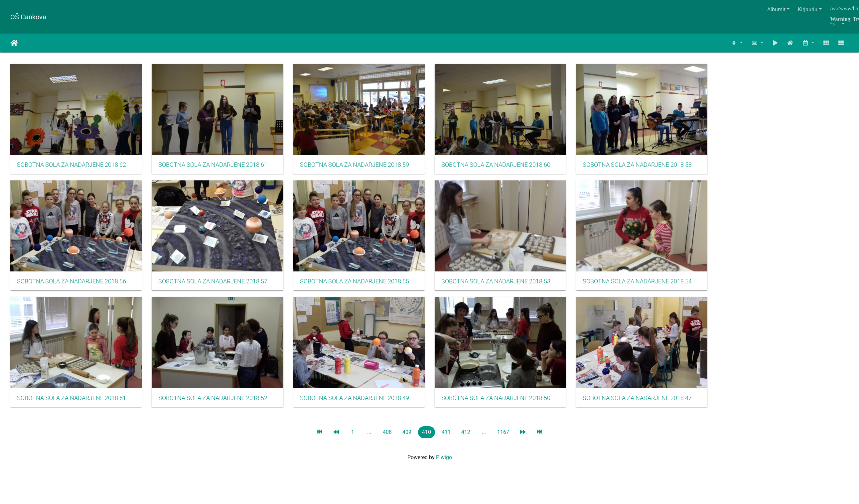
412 (466, 439)
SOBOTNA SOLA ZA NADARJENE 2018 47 (650, 405)
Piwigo (444, 464)
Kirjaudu (808, 9)
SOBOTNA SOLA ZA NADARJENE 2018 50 (505, 405)
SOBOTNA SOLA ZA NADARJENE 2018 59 (361, 167)
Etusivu (14, 43)
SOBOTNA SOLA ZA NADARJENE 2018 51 (72, 405)
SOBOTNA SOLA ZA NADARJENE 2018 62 (72, 167)
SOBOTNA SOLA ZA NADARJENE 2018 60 (505, 167)
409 (407, 439)
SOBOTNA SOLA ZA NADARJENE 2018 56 (72, 286)
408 (387, 439)
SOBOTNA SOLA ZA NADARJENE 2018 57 (216, 286)
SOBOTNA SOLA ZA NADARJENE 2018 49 (361, 405)
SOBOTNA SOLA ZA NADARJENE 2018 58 (650, 167)
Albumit (776, 9)
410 (427, 439)
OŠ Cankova (28, 17)
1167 (503, 439)
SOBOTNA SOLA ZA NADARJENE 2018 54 (650, 286)
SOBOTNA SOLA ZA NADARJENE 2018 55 (361, 286)
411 (446, 439)
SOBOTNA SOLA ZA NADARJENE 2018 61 (216, 167)
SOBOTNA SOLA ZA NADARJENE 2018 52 (216, 405)
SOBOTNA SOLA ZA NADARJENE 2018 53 (505, 286)
